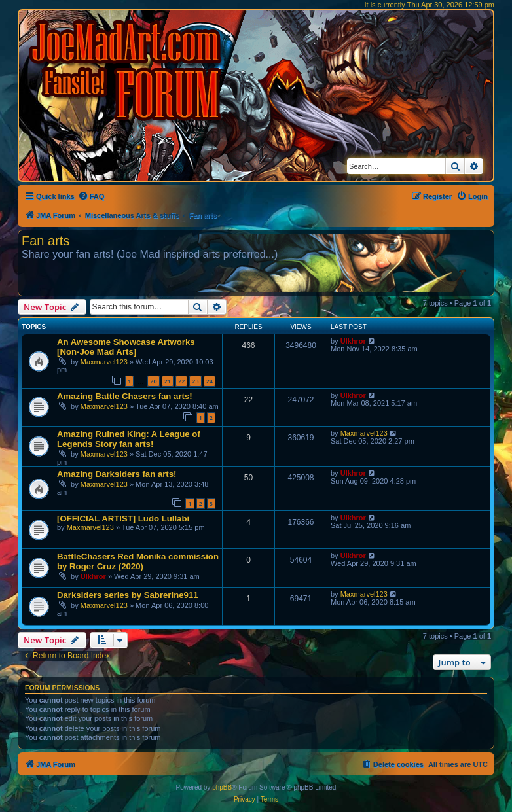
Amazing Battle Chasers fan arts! (125, 396)
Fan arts (46, 241)
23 (195, 381)
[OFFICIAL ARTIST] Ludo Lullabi (123, 519)
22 (181, 381)
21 (168, 381)
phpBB (222, 787)
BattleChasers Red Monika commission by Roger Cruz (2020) (138, 561)
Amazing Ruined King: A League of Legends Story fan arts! (129, 439)
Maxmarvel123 (104, 362)
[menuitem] (91, 196)
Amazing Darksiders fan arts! (117, 474)
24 (210, 381)
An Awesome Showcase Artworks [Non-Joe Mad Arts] (126, 347)
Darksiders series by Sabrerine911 (128, 595)
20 (153, 381)
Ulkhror (353, 341)
